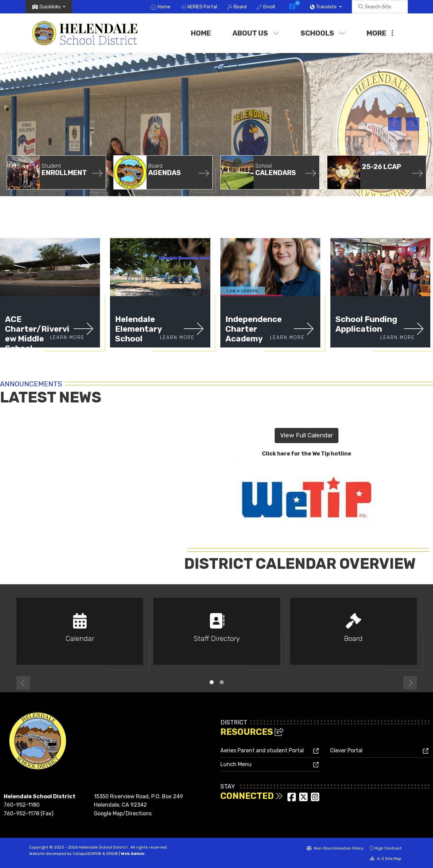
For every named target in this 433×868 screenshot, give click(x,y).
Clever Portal (346, 750)
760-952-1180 (22, 805)
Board (240, 7)
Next (413, 124)
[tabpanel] (216, 124)
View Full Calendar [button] (307, 435)
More (380, 33)
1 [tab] (212, 682)
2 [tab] (222, 682)
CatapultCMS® (87, 854)
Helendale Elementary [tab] (427, 128)
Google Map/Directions (123, 813)
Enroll (269, 7)
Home (164, 7)
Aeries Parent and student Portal (262, 750)
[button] (53, 7)
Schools (323, 33)
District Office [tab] (427, 119)
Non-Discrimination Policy (335, 848)
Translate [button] (327, 7)
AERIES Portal (202, 7)
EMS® (112, 854)
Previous (395, 124)
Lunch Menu (236, 764)
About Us (256, 33)
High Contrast (388, 848)
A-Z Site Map (386, 859)
